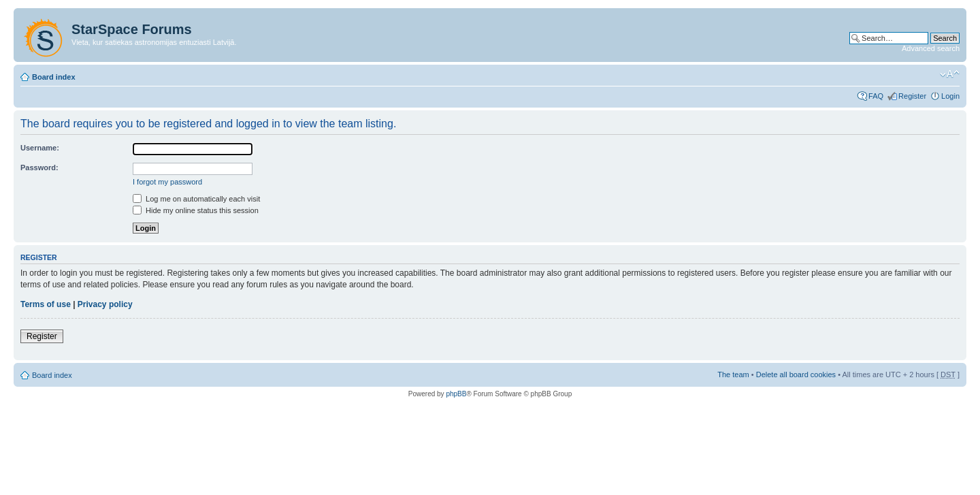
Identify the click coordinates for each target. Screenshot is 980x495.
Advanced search (931, 48)
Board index (54, 77)
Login (950, 96)
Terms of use (46, 304)
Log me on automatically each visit (196, 199)
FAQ (876, 96)
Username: (40, 148)
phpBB (456, 394)
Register (912, 96)
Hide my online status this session (196, 210)
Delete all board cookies (796, 374)
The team (733, 374)
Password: (39, 167)
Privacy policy (105, 304)
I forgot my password (167, 182)
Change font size (950, 74)
